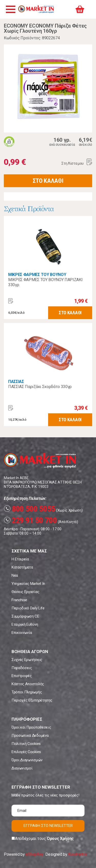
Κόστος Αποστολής (28, 684)
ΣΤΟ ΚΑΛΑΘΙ (48, 181)
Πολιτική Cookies (26, 744)
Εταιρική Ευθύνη (25, 624)
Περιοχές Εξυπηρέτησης (32, 700)
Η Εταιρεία (20, 559)
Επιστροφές (22, 676)
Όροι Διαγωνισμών (27, 760)
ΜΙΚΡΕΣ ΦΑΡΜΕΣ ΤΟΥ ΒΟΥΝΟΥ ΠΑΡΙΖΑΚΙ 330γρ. (45, 282)
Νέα (15, 575)
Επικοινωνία (22, 633)
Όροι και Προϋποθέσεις (31, 727)
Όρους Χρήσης (60, 839)
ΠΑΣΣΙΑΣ (16, 382)
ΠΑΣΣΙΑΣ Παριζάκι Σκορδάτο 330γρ (40, 387)
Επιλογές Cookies (26, 752)
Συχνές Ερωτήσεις (27, 660)
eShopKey (34, 854)
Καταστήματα (22, 567)
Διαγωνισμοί (22, 768)
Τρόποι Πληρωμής (27, 692)
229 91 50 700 (30, 520)
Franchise (19, 600)
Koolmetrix (77, 854)
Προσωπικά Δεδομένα (30, 736)
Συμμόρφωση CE (25, 616)
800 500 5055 (30, 509)
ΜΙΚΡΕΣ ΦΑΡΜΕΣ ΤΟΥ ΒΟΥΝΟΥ (37, 275)
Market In (36, 9)
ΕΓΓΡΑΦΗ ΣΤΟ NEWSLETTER (48, 826)
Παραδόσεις (22, 668)
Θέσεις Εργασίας (25, 592)
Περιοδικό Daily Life (28, 608)
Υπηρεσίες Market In (28, 584)
